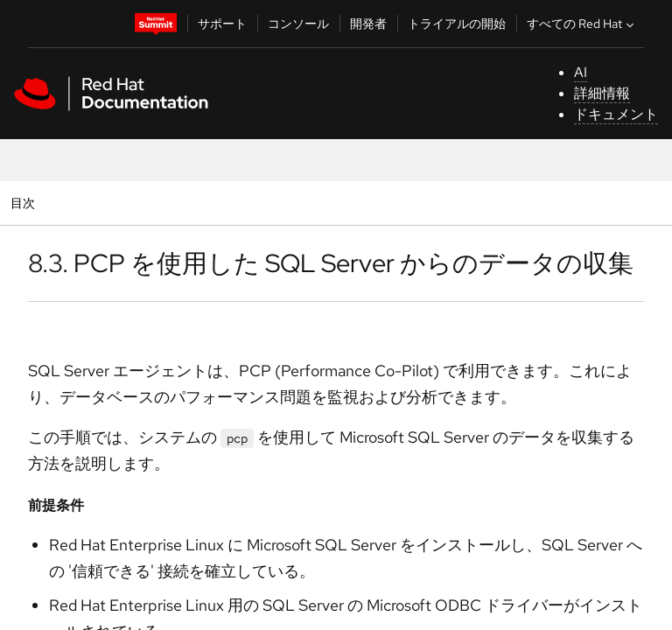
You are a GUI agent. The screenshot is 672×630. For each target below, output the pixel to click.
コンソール (298, 24)
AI (581, 72)
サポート (222, 24)
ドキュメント (616, 114)
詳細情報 (602, 93)
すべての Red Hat (582, 24)
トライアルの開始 (457, 24)
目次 (25, 203)
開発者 (368, 24)
